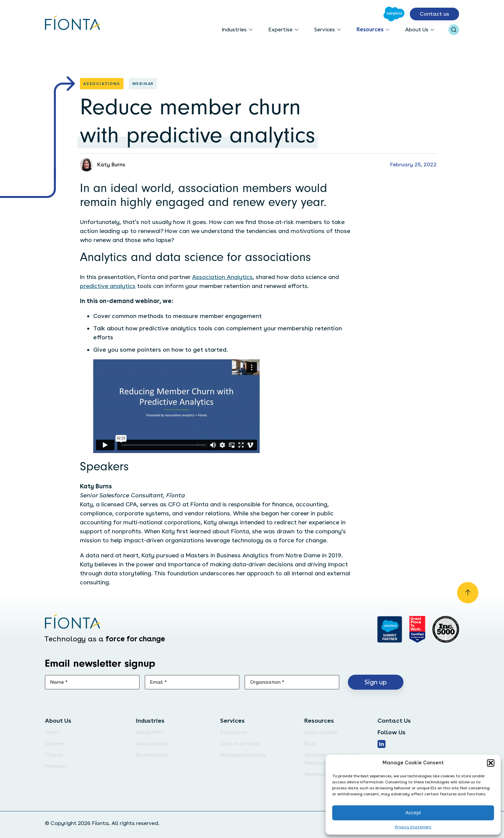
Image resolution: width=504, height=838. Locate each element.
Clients (54, 755)
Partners (56, 766)
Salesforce (234, 732)
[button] (491, 763)
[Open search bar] (454, 30)
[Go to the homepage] (73, 23)
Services (325, 29)
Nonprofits (150, 732)
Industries (234, 29)
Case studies (321, 732)
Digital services (240, 743)
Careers (55, 743)
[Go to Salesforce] (394, 14)
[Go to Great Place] (417, 629)
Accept (413, 812)
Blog (310, 743)
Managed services (243, 755)
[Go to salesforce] (390, 629)
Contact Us (394, 720)
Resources (370, 29)
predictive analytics (108, 286)
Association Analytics (222, 277)
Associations (152, 743)
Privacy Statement (413, 827)
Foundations (152, 755)
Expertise (280, 29)
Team (52, 732)
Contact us (434, 14)
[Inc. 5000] (446, 629)
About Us (417, 29)
